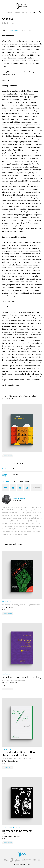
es (30, 12)
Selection (17, 12)
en (34, 12)
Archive (24, 12)
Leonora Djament (13, 30)
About (10, 12)
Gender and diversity (8, 456)
